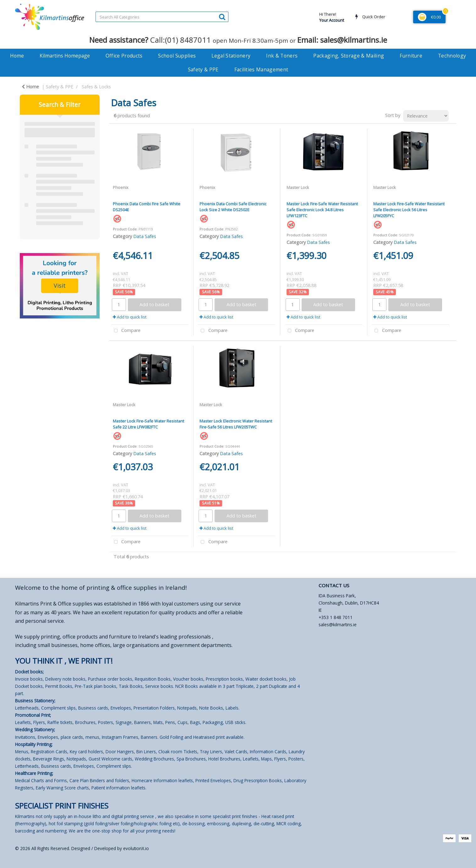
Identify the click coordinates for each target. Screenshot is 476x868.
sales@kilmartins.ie (338, 625)
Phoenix (121, 187)
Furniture (411, 56)
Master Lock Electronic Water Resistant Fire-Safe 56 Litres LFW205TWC (236, 424)
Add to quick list (130, 317)
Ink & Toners (282, 56)
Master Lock (298, 187)
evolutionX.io (136, 848)
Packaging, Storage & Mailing (349, 56)
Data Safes (145, 236)
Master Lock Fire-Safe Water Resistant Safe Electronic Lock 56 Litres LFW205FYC (409, 210)
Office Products (124, 56)
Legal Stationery (231, 56)
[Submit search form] (222, 17)
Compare (126, 331)
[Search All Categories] (162, 17)
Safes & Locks (96, 87)
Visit (60, 285)
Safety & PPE (203, 69)
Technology (452, 56)
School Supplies (177, 56)
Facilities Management (261, 69)
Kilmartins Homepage (65, 56)
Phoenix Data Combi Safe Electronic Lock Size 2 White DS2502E (233, 207)
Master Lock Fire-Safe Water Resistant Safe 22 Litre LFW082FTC (148, 424)
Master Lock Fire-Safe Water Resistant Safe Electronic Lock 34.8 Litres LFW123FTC (322, 210)
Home (17, 56)
